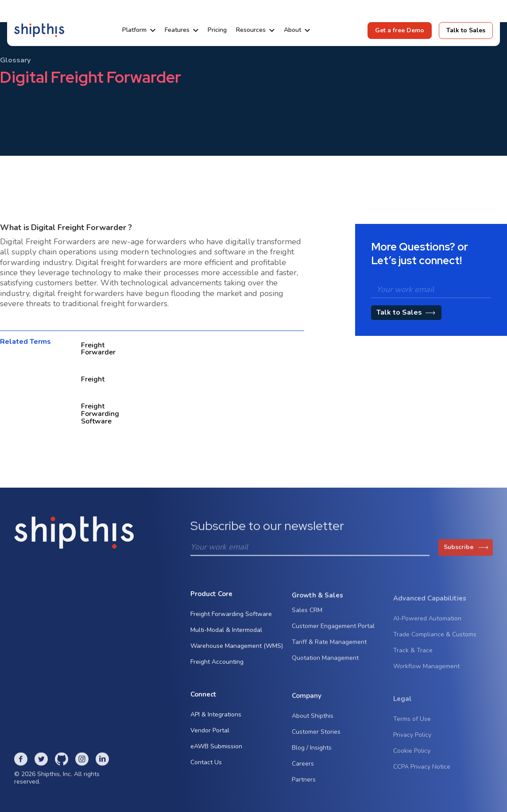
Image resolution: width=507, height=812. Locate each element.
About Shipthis (313, 721)
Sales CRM (307, 615)
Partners (304, 785)
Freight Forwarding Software (231, 617)
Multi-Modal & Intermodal (226, 633)
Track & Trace (413, 658)
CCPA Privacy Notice (422, 774)
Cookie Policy (412, 758)
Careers (303, 769)
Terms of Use (412, 726)
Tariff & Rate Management (329, 647)
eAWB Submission (216, 749)
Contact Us (206, 764)
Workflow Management (426, 674)
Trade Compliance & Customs (435, 642)
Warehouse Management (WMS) (237, 648)
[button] (139, 30)
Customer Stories (316, 737)
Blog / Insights (312, 753)
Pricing (217, 30)
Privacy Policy (412, 742)
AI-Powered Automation (427, 626)
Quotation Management (325, 663)
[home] (39, 30)
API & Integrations (216, 717)
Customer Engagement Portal (333, 631)
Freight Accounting (217, 664)
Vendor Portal (210, 733)
